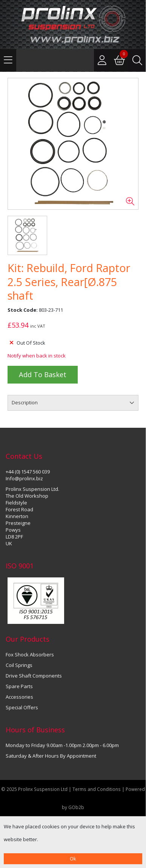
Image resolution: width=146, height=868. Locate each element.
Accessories (19, 697)
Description (25, 402)
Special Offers (22, 707)
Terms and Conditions (97, 789)
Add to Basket (43, 374)
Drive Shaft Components (34, 676)
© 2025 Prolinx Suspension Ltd (34, 789)
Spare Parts (19, 686)
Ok (73, 859)
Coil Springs (19, 665)
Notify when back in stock (37, 356)
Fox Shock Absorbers (30, 654)
